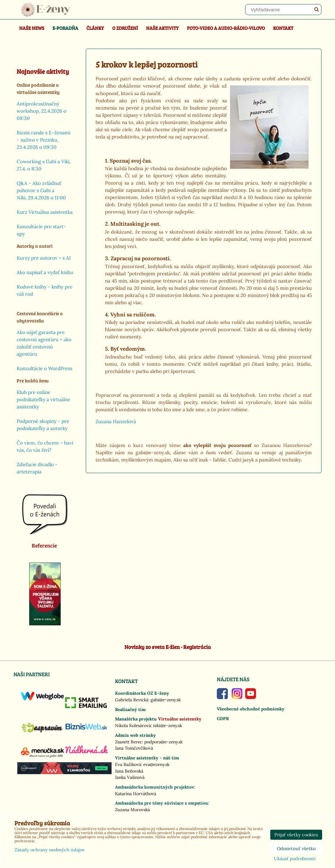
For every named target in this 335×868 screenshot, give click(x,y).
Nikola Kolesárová (133, 725)
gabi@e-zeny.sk (166, 700)
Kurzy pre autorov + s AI (44, 258)
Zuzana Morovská (132, 810)
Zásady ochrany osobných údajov (49, 850)
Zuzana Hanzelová (116, 421)
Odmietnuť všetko (296, 849)
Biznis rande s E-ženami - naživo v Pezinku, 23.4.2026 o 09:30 (44, 140)
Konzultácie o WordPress (44, 368)
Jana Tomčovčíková (134, 748)
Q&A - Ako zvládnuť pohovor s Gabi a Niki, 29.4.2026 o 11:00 (41, 190)
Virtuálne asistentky (180, 719)
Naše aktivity (162, 28)
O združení (125, 28)
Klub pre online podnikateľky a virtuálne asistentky (43, 399)
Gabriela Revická (132, 700)
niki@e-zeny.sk (167, 725)
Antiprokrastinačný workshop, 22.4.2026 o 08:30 (41, 111)
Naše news (32, 28)
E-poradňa (65, 28)
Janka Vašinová (130, 777)
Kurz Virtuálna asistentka (45, 212)
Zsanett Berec (129, 742)
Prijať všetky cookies (296, 835)
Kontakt (283, 28)
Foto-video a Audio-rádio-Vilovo (226, 28)
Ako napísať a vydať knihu (45, 272)
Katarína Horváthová (136, 794)
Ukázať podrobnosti (295, 859)
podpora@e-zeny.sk (163, 742)
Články (95, 28)
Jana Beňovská (129, 771)
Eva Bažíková (128, 764)
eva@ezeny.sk (156, 764)
